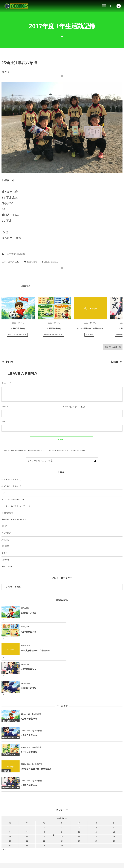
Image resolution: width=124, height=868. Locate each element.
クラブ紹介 (6, 533)
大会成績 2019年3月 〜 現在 (14, 520)
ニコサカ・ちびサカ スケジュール (16, 506)
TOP (3, 493)
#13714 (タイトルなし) (11, 486)
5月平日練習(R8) (54, 330)
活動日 (4, 526)
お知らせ (90, 336)
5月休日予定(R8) (18, 330)
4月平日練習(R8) (89, 632)
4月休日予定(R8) (28, 651)
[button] (119, 6)
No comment (31, 262)
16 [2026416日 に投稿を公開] (62, 799)
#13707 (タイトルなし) (11, 479)
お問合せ (5, 560)
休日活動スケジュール (17, 336)
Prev (7, 362)
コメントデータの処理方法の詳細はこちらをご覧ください (65, 451)
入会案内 (5, 540)
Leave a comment (51, 262)
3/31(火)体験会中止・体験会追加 (90, 330)
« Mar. (4, 812)
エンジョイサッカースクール (14, 500)
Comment (5, 383)
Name (4, 407)
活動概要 (5, 546)
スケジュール (7, 566)
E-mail (66, 407)
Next (117, 362)
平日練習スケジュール (53, 336)
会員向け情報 (7, 513)
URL (3, 422)
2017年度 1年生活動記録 (16, 254)
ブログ (4, 553)
